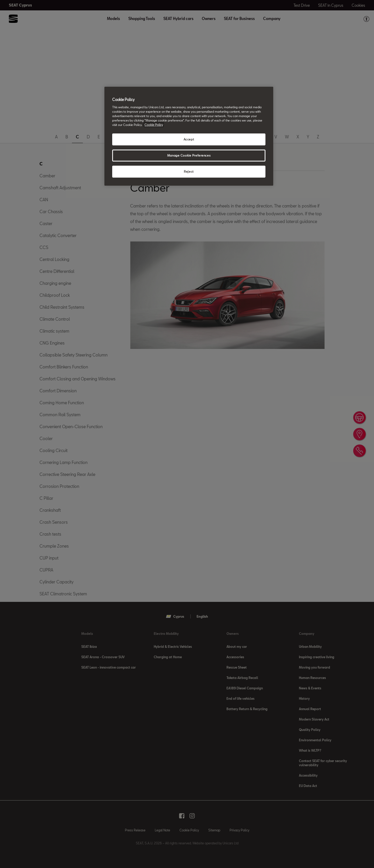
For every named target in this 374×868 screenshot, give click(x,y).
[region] (189, 136)
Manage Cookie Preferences (189, 155)
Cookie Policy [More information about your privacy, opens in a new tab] (154, 125)
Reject (189, 171)
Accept (189, 139)
